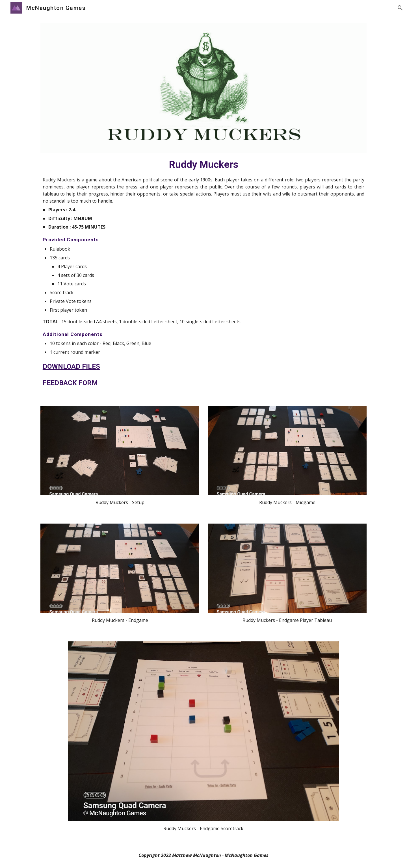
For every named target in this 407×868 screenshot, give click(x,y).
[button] (400, 8)
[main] (203, 273)
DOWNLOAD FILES (71, 366)
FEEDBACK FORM (70, 383)
